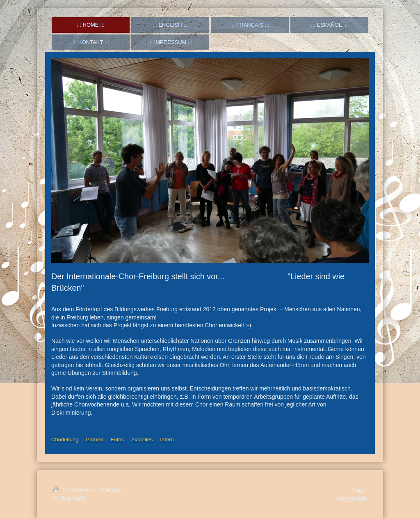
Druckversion (75, 490)
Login (360, 490)
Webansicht (352, 498)
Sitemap (111, 490)
